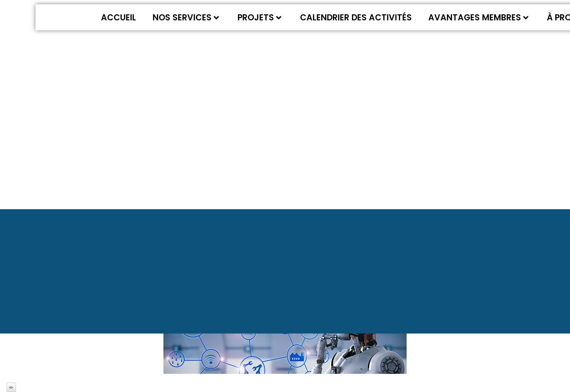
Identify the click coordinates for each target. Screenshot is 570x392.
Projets (259, 18)
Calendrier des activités (356, 18)
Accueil (119, 18)
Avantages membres (478, 18)
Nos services (186, 18)
